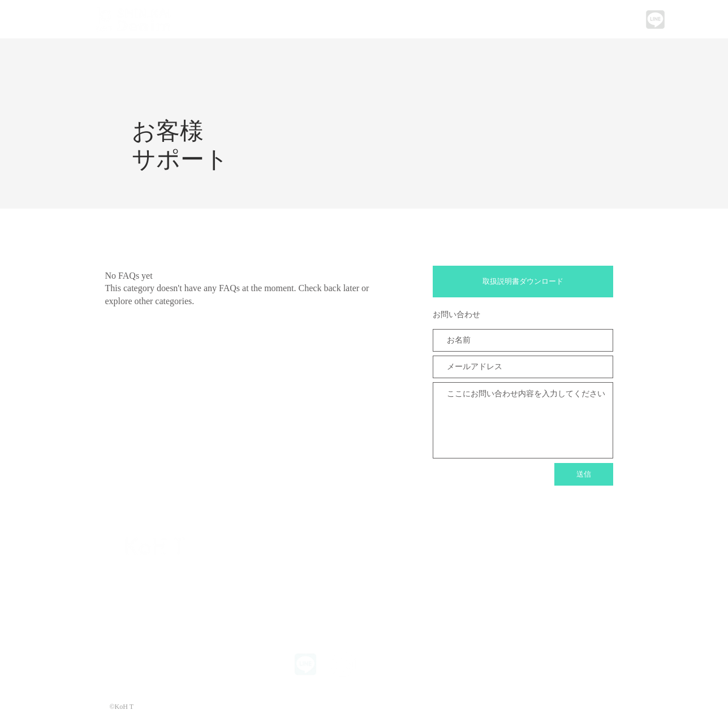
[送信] (584, 474)
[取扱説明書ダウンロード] (523, 282)
